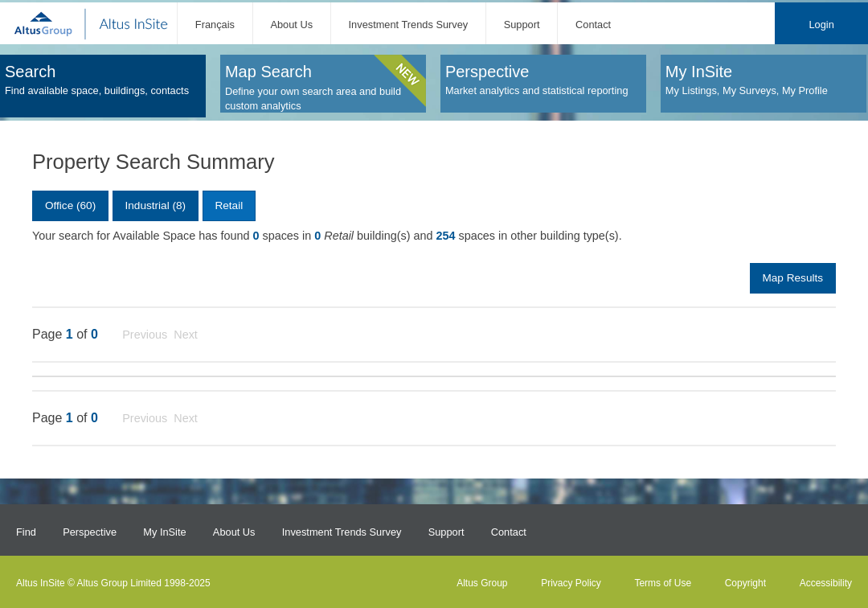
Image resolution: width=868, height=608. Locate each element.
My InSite (164, 532)
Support (522, 25)
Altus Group (482, 583)
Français (215, 25)
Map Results (792, 278)
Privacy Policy (571, 583)
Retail (229, 205)
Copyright (745, 583)
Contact (593, 25)
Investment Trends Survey (409, 25)
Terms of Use (663, 583)
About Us (291, 25)
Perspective (90, 532)
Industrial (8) (156, 205)
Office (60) (70, 205)
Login (821, 25)
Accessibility (826, 583)
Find (26, 532)
